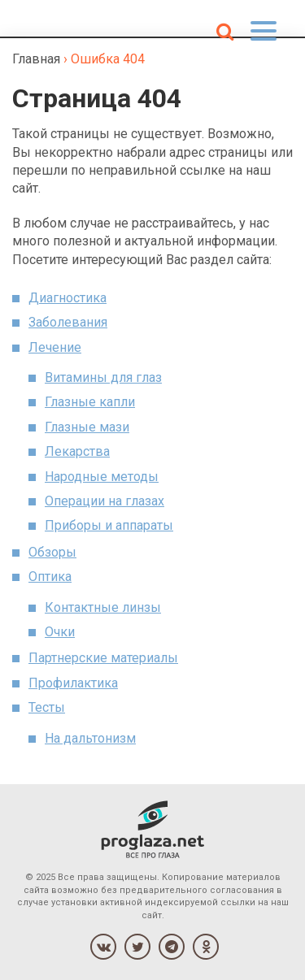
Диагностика (68, 298)
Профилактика (73, 683)
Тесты (47, 707)
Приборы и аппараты (109, 525)
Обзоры (52, 552)
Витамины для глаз (103, 377)
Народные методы (102, 477)
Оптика (50, 577)
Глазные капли (90, 402)
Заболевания (68, 322)
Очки (60, 632)
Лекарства (77, 451)
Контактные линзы (103, 607)
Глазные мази (87, 427)
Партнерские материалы (103, 658)
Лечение (55, 347)
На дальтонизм (90, 738)
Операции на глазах (105, 501)
